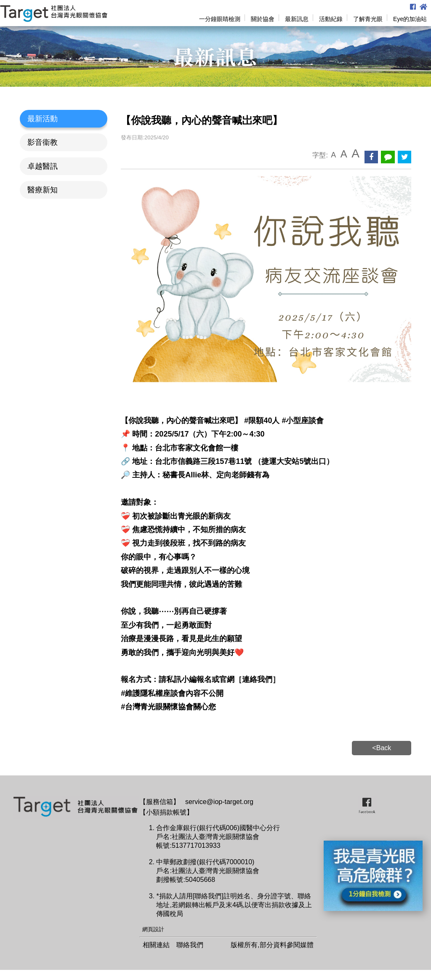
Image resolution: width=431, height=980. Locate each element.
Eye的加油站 (410, 19)
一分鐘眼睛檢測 (220, 19)
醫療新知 (43, 190)
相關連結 (156, 945)
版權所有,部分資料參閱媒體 (272, 945)
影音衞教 (43, 142)
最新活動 (43, 119)
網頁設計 (153, 929)
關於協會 (263, 19)
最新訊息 (297, 19)
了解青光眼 (368, 19)
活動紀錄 (331, 19)
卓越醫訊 (43, 166)
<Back (382, 748)
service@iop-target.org (219, 802)
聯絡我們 (190, 945)
